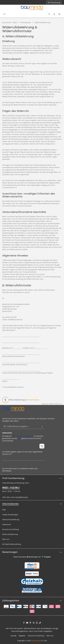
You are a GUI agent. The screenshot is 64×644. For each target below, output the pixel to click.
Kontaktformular (22, 497)
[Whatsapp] (37, 623)
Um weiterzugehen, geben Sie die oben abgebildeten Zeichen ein (22, 453)
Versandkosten (46, 628)
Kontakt (14, 636)
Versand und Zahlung (10, 529)
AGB (19, 438)
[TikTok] (40, 623)
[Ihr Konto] (54, 14)
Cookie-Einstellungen (10, 515)
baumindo (36, 641)
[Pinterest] (31, 623)
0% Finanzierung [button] (54, 2)
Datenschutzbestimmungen (23, 436)
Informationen (10, 504)
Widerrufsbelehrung (10, 534)
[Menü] (5, 14)
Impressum (7, 524)
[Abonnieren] (42, 426)
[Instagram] (34, 623)
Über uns (6, 539)
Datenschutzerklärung (11, 519)
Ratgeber (22, 636)
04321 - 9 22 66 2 (11, 487)
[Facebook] (24, 623)
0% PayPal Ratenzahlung (12, 544)
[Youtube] (27, 623)
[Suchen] (49, 14)
